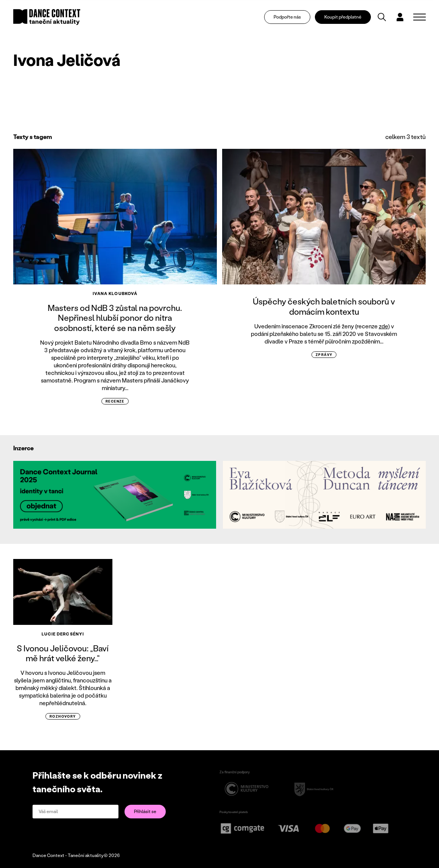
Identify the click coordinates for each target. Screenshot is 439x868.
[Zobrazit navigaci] (420, 17)
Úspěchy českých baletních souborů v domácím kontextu (324, 306)
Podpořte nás (290, 17)
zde (383, 326)
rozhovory (63, 716)
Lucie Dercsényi (63, 634)
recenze (115, 401)
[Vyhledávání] (384, 17)
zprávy (324, 355)
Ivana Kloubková (115, 293)
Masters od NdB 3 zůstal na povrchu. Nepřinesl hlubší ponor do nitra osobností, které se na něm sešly (115, 318)
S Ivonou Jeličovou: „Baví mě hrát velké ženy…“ (63, 653)
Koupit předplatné (345, 17)
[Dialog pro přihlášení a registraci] (402, 17)
